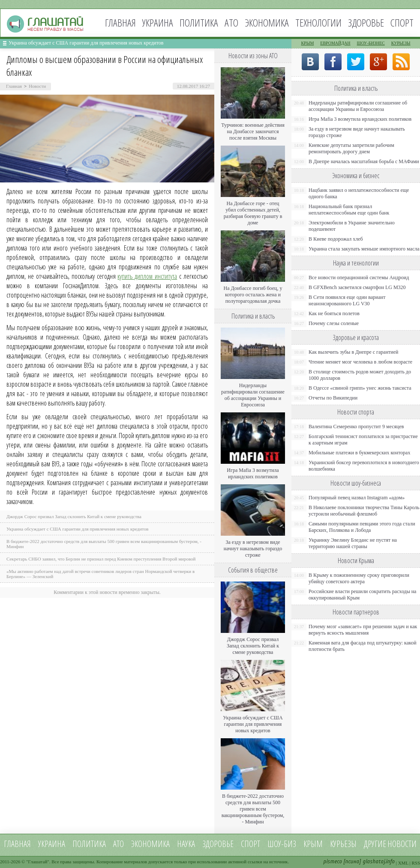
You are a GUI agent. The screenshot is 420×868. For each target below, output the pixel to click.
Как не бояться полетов (334, 313)
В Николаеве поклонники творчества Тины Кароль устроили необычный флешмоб (364, 511)
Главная (120, 22)
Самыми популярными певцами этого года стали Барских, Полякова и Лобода (362, 527)
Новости (37, 86)
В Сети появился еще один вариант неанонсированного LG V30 (347, 300)
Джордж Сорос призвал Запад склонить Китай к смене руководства (74, 516)
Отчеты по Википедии (333, 398)
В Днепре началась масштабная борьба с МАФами (364, 161)
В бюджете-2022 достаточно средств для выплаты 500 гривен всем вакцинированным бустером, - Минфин (253, 809)
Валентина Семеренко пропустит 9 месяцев (356, 427)
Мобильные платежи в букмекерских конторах (359, 453)
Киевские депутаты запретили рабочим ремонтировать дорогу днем (351, 148)
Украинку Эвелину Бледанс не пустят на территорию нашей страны (353, 543)
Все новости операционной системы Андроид (359, 277)
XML (403, 863)
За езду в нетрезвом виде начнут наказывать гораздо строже (253, 549)
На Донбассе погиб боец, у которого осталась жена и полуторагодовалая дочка (253, 295)
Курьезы (401, 43)
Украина (158, 22)
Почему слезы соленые (334, 323)
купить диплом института (147, 276)
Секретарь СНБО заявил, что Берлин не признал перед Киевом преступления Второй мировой (101, 559)
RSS (416, 863)
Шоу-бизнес (371, 43)
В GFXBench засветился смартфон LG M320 (357, 287)
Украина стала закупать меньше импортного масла (364, 249)
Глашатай (38, 862)
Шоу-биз (282, 844)
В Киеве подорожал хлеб (336, 239)
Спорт (402, 22)
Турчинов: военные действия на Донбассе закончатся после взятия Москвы (253, 131)
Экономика (267, 22)
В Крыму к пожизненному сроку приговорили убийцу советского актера (359, 578)
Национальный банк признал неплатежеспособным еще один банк (349, 210)
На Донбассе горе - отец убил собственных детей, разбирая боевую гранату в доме (253, 213)
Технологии (318, 22)
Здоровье (366, 22)
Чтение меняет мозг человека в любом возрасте (360, 362)
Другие (375, 844)
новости (402, 844)
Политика (199, 22)
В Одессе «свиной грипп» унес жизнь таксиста (360, 388)
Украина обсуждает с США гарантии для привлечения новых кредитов (86, 43)
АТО (231, 22)
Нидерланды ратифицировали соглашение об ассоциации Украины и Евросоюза (253, 395)
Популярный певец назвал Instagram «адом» (357, 498)
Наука (186, 844)
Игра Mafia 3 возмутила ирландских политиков (253, 473)
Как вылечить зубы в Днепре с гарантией (354, 352)
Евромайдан (335, 43)
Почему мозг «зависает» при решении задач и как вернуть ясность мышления (363, 630)
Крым (307, 43)
